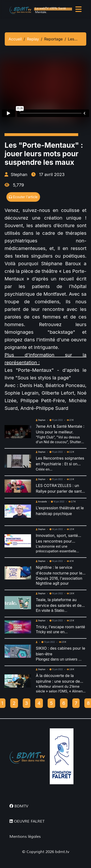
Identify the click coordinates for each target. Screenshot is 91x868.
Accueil (15, 39)
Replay (33, 39)
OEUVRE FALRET (27, 821)
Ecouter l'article (23, 197)
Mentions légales (25, 837)
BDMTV (19, 806)
